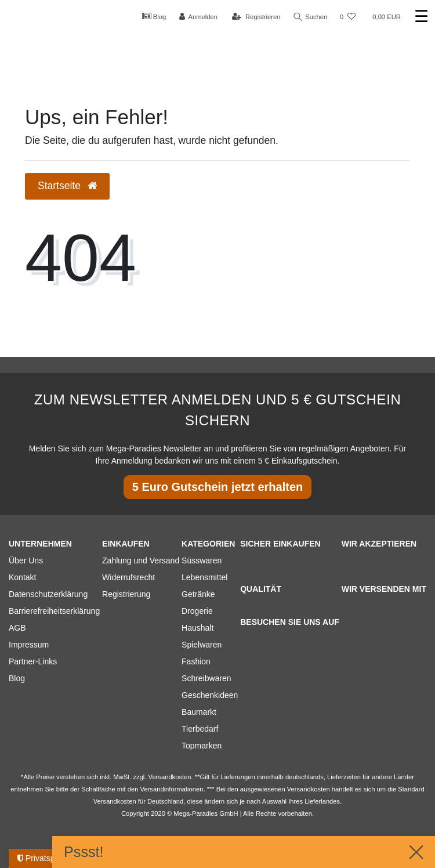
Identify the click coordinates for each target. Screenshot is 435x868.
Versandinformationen (172, 789)
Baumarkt (199, 712)
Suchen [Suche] (310, 17)
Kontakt (22, 577)
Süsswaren (202, 560)
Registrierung (126, 594)
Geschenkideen (210, 695)
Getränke (198, 594)
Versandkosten (115, 801)
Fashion (196, 661)
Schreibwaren (206, 678)
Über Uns (26, 560)
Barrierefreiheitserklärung (54, 611)
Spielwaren (202, 645)
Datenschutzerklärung (48, 594)
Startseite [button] (67, 186)
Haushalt (197, 628)
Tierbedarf (200, 729)
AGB (17, 628)
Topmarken (202, 746)
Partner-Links (33, 661)
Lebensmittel (204, 577)
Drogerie (197, 611)
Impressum (29, 645)
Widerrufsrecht (128, 577)
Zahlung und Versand (141, 560)
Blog (154, 16)
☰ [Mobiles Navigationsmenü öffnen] (421, 17)
